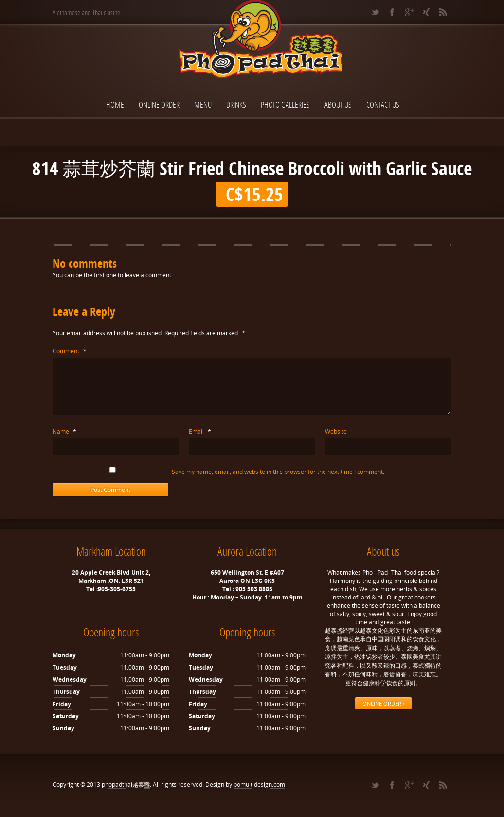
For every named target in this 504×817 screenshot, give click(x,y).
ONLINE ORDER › (383, 703)
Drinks (236, 104)
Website (336, 431)
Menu (203, 104)
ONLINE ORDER (159, 104)
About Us (338, 104)
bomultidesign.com (259, 785)
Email (200, 431)
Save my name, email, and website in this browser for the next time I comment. (278, 472)
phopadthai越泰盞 (126, 785)
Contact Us (383, 104)
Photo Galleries (285, 104)
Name (64, 431)
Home (115, 104)
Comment (70, 351)
